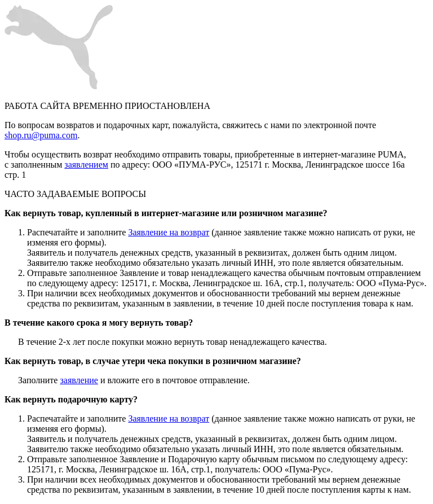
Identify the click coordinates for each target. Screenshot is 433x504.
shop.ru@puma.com (41, 135)
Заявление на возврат (169, 232)
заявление (79, 380)
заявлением (86, 165)
